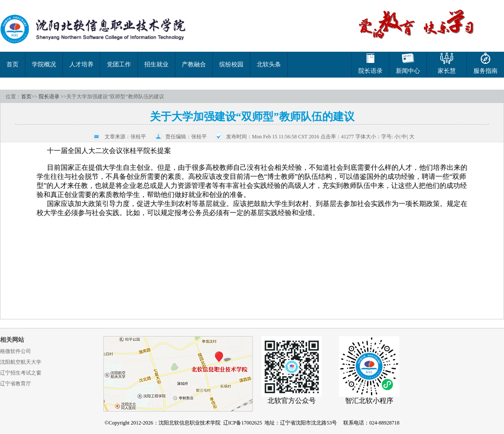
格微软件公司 (16, 351)
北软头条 (269, 64)
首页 (12, 64)
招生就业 (156, 64)
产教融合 (194, 64)
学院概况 (44, 64)
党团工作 (119, 64)
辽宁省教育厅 (16, 384)
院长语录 (49, 97)
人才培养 (81, 64)
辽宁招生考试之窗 (21, 373)
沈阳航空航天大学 (21, 362)
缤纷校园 (231, 64)
